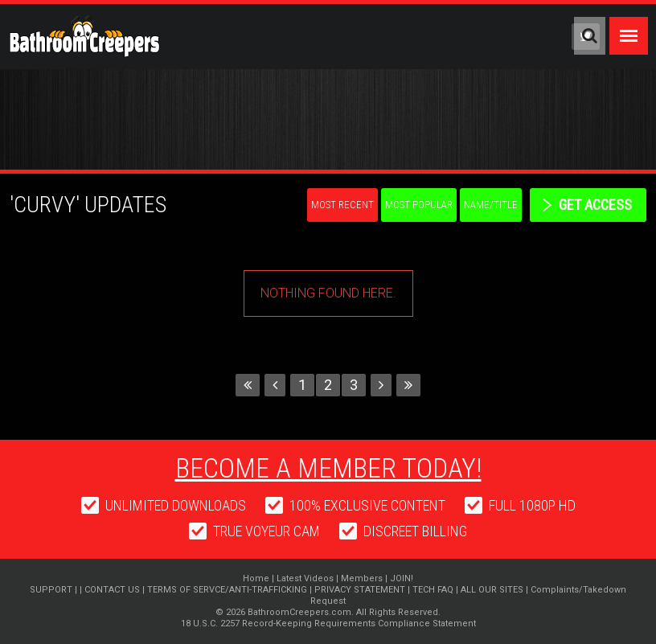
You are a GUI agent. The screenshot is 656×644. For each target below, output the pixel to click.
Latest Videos (305, 578)
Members (362, 578)
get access (595, 205)
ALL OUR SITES (492, 590)
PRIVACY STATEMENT (360, 590)
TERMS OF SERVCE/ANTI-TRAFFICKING (227, 590)
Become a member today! (328, 468)
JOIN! (402, 578)
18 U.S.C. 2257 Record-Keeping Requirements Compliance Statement (328, 623)
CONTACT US (112, 590)
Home (256, 578)
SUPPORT (51, 590)
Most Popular (419, 205)
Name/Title (491, 205)
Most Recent (342, 205)
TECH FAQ (433, 590)
